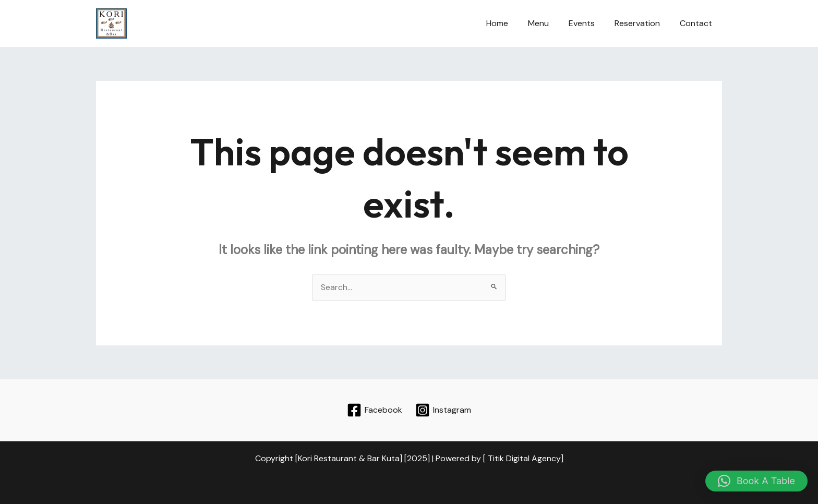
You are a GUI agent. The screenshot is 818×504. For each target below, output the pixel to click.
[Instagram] (443, 410)
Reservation (642, 23)
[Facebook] (375, 410)
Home (511, 23)
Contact (697, 23)
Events (590, 23)
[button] (756, 481)
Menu (549, 23)
